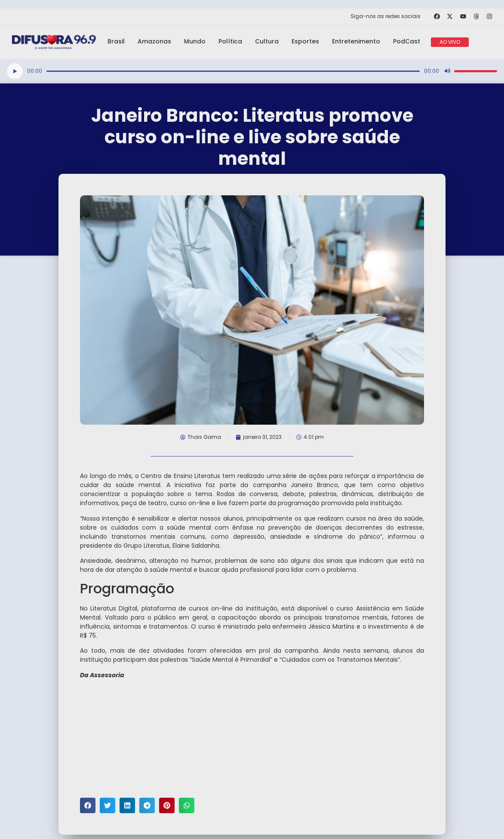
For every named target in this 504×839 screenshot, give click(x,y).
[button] (88, 805)
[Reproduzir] (15, 71)
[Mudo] (447, 71)
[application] (252, 71)
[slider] (233, 71)
